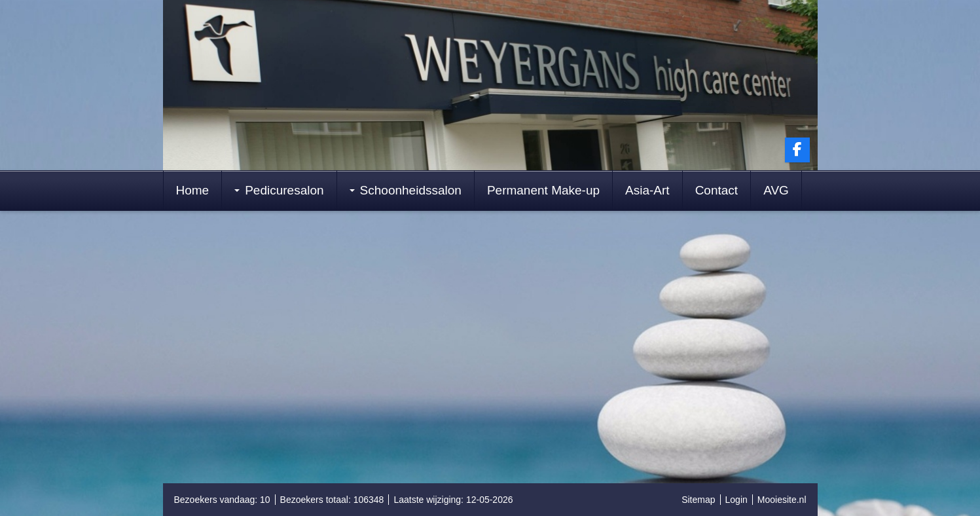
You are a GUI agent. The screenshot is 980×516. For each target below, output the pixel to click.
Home (193, 190)
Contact (717, 190)
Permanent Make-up (543, 190)
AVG (776, 190)
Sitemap (698, 500)
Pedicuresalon (279, 190)
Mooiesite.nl (782, 500)
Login (736, 500)
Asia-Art (647, 190)
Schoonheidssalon (406, 190)
